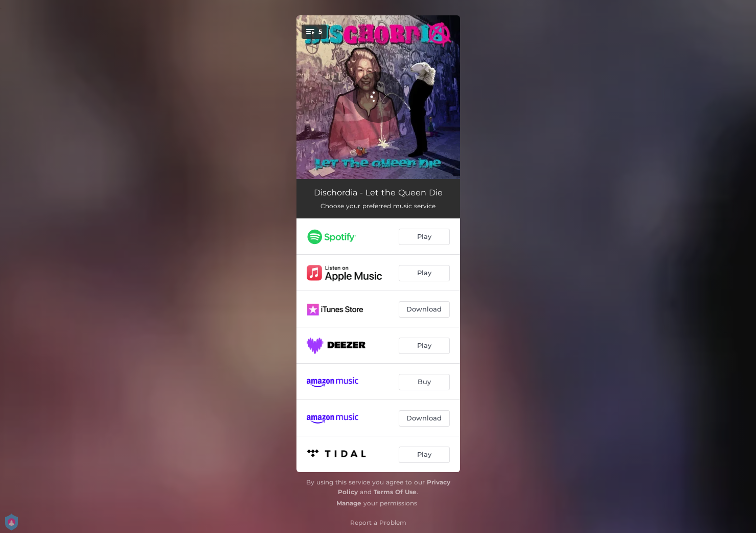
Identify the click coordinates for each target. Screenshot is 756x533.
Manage (349, 503)
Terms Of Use (395, 492)
